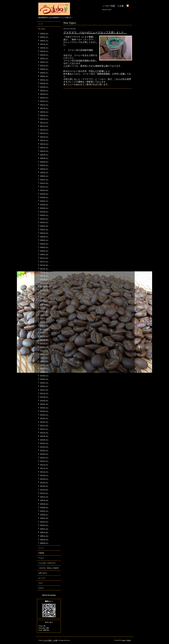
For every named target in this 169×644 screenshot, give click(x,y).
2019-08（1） (44, 197)
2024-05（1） (44, 69)
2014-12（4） (44, 354)
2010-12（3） (44, 497)
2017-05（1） (44, 276)
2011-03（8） (44, 489)
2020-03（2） (44, 172)
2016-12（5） (44, 293)
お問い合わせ (43, 573)
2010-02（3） (44, 525)
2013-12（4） (44, 390)
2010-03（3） (44, 522)
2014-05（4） (44, 372)
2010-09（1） (44, 504)
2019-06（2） (44, 204)
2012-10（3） (44, 432)
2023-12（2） (44, 80)
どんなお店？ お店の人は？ (47, 563)
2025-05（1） (44, 51)
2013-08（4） (44, 400)
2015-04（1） (44, 343)
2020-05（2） (44, 165)
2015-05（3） (44, 340)
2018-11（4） (44, 229)
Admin (129, 640)
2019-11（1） (44, 187)
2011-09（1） (44, 475)
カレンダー (42, 578)
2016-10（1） (44, 301)
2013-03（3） (44, 415)
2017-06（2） (44, 272)
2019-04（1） (44, 211)
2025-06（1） (44, 48)
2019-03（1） (44, 215)
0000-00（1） (44, 543)
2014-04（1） (44, 375)
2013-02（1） (44, 418)
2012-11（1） (44, 429)
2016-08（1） (44, 304)
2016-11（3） (44, 297)
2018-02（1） (44, 251)
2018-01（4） (44, 254)
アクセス (41, 558)
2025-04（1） (44, 55)
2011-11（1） (44, 468)
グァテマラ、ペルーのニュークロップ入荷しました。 (95, 32)
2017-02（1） (44, 286)
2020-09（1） (44, 154)
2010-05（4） (44, 518)
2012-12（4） (44, 425)
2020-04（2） (44, 169)
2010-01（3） (44, 529)
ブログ (40, 583)
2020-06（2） (44, 162)
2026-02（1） (44, 37)
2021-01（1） (44, 140)
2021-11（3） (44, 126)
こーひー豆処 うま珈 (50, 640)
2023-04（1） (44, 94)
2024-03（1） (44, 72)
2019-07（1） (44, 201)
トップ (40, 24)
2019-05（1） (44, 208)
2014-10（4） (44, 361)
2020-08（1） (44, 158)
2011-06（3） (44, 479)
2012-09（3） (44, 436)
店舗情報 (41, 553)
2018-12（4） (44, 226)
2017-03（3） (44, 283)
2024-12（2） (44, 65)
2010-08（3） (44, 507)
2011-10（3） (44, 472)
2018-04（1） (44, 244)
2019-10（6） (44, 190)
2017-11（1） (44, 261)
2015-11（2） (44, 333)
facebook (41, 588)
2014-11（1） (44, 358)
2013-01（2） (44, 422)
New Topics (42, 29)
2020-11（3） (44, 147)
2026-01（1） (44, 40)
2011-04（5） (44, 486)
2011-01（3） (44, 493)
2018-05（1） (44, 240)
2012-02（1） (44, 457)
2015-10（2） (44, 336)
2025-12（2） (44, 44)
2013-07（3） (44, 404)
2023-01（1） (44, 101)
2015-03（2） (44, 347)
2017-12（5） (44, 258)
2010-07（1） (44, 511)
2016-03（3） (44, 318)
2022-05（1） (44, 112)
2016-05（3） (44, 315)
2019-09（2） (44, 194)
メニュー (41, 548)
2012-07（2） (44, 443)
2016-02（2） (44, 322)
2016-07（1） (44, 308)
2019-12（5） (44, 183)
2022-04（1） (44, 115)
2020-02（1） (44, 176)
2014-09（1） (44, 365)
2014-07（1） (44, 368)
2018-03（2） (44, 247)
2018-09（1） (44, 236)
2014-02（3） (44, 383)
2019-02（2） (44, 219)
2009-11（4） (44, 536)
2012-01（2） (44, 461)
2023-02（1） (44, 97)
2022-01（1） (44, 119)
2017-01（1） (44, 290)
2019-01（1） (44, 222)
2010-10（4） (44, 500)
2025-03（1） (44, 58)
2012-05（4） (44, 447)
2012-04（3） (44, 450)
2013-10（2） (44, 393)
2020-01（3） (44, 179)
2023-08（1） (44, 83)
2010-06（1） (44, 514)
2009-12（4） (44, 532)
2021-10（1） (44, 129)
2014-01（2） (44, 386)
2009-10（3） (44, 539)
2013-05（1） (44, 407)
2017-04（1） (44, 279)
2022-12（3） (44, 105)
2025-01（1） (44, 62)
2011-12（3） (44, 464)
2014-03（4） (44, 379)
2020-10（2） (44, 151)
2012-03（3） (44, 454)
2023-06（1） (44, 87)
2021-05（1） (44, 133)
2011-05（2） (44, 482)
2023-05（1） (44, 90)
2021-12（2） (44, 122)
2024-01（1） (44, 76)
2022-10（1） (44, 108)
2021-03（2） (44, 137)
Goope (124, 640)
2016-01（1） (44, 325)
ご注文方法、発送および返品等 (48, 568)
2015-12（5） (44, 329)
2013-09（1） (44, 397)
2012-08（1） (44, 440)
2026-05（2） (44, 33)
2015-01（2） (44, 350)
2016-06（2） (44, 311)
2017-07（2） (44, 268)
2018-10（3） (44, 233)
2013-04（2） (44, 411)
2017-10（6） (44, 265)
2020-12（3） (44, 144)
